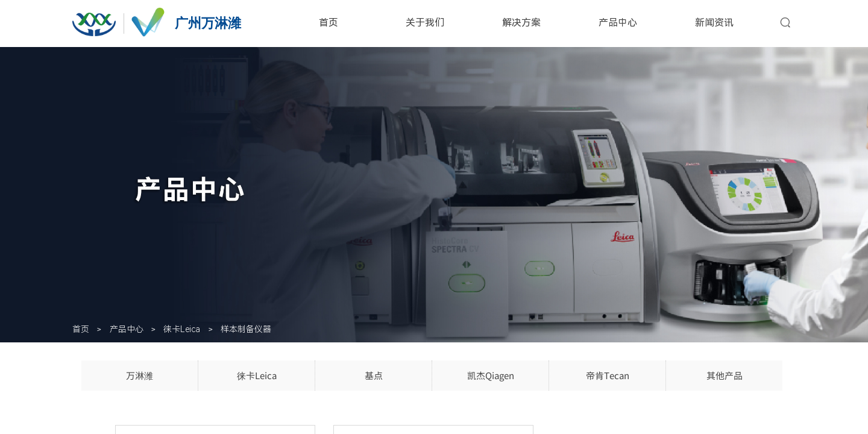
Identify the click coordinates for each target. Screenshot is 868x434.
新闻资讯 (714, 23)
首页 (329, 23)
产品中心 (618, 23)
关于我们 (425, 23)
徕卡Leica (182, 329)
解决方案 (521, 23)
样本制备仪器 (246, 329)
